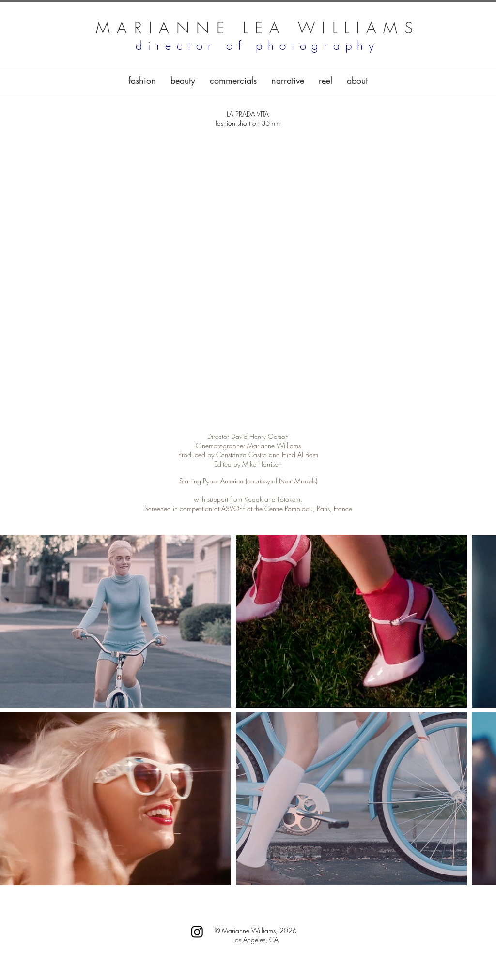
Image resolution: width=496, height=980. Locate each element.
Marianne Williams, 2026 (259, 930)
